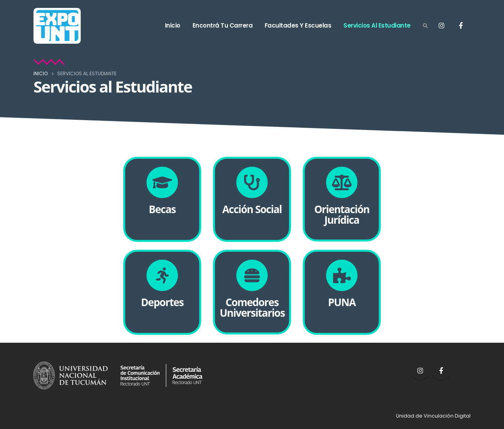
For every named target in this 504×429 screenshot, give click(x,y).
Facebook (441, 370)
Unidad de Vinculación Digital (433, 416)
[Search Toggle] (425, 26)
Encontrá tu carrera (223, 25)
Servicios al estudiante (377, 25)
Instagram (420, 370)
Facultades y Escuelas (298, 25)
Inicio (173, 25)
